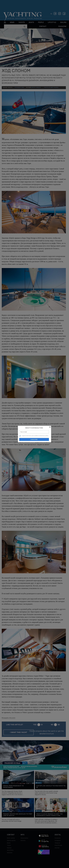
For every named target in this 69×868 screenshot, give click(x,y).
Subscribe (34, 439)
